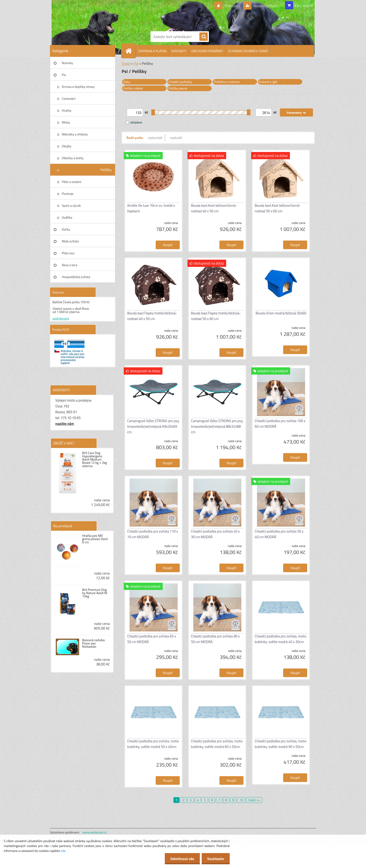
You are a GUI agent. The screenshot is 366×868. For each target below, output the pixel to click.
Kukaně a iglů (268, 82)
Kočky (66, 229)
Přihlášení (232, 6)
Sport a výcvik (71, 205)
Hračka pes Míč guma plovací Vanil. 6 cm (95, 539)
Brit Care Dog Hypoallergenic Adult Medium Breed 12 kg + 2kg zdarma (95, 459)
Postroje (68, 194)
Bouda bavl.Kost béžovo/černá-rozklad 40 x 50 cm (214, 208)
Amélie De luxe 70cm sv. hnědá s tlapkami (151, 208)
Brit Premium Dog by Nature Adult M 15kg (95, 593)
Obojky (67, 146)
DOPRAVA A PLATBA (153, 51)
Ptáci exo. (68, 253)
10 (241, 800)
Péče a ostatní (72, 182)
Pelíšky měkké (133, 88)
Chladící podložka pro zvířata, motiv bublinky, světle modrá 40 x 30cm (281, 639)
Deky (127, 82)
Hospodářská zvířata (76, 277)
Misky (66, 122)
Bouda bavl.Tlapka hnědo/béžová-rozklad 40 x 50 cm (152, 316)
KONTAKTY (179, 51)
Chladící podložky (180, 82)
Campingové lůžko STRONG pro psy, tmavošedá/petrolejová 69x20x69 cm (153, 426)
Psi (64, 75)
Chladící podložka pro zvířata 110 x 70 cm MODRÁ (153, 534)
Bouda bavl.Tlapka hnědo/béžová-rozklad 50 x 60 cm (216, 316)
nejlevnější (155, 138)
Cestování (69, 98)
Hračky (67, 110)
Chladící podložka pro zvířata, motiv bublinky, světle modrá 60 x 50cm (217, 744)
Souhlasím (215, 859)
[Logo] (167, 15)
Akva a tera (70, 265)
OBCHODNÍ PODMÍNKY (207, 51)
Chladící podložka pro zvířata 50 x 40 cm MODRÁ (279, 534)
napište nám (65, 424)
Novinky (67, 63)
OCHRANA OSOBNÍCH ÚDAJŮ (248, 51)
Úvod (126, 63)
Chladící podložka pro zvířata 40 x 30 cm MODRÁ (215, 534)
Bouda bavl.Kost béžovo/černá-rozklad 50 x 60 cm (278, 208)
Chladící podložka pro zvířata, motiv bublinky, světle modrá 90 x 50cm (281, 744)
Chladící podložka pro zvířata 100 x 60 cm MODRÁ (280, 424)
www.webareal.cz (95, 832)
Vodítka (67, 217)
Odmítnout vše (182, 859)
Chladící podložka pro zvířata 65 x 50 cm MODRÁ (152, 639)
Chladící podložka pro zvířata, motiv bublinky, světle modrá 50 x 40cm (153, 744)
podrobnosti (61, 318)
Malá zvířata (70, 241)
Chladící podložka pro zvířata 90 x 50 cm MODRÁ (215, 639)
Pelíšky (106, 170)
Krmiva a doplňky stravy (78, 87)
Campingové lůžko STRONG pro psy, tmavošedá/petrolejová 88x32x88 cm (217, 426)
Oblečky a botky (73, 158)
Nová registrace (265, 6)
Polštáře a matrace (227, 82)
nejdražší (176, 138)
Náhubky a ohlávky (75, 134)
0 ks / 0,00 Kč (304, 6)
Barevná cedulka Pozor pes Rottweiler (93, 643)
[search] (204, 37)
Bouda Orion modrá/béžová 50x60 (281, 313)
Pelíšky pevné (178, 88)
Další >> (254, 800)
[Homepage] (130, 51)
